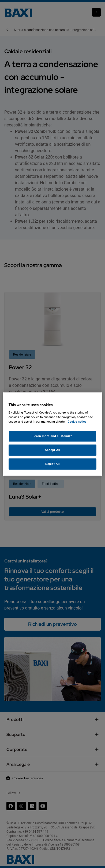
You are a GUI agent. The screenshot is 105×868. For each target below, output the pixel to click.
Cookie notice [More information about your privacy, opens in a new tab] (77, 422)
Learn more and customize (52, 436)
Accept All (52, 450)
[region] (52, 434)
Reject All (52, 464)
